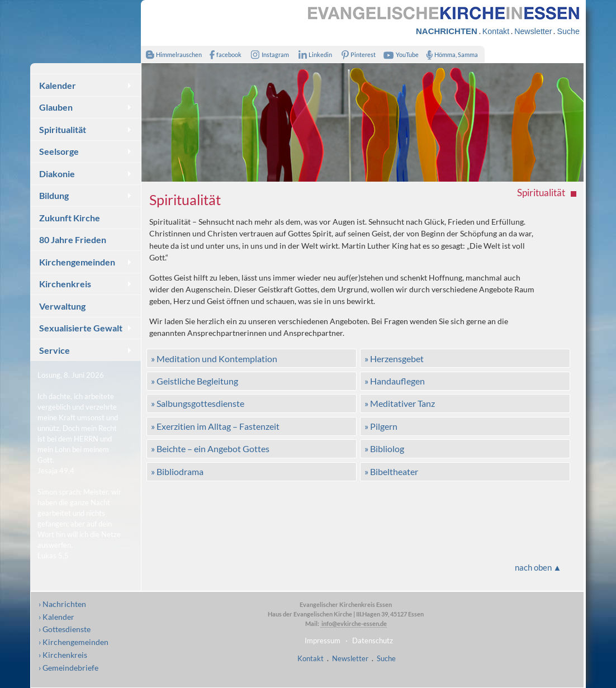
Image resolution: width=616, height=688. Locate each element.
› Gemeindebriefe (68, 668)
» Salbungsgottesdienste (198, 403)
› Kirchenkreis (63, 655)
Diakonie (57, 174)
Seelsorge (59, 151)
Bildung (54, 195)
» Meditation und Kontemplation (214, 359)
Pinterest (357, 54)
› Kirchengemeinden (74, 642)
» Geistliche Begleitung (195, 381)
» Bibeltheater (391, 471)
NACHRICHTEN (447, 31)
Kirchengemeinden (77, 262)
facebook (223, 54)
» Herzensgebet (394, 359)
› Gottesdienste (65, 629)
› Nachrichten (62, 604)
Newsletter (533, 31)
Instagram (268, 54)
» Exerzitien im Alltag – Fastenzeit (215, 426)
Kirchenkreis (65, 284)
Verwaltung (62, 306)
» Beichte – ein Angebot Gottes (210, 449)
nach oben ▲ (538, 567)
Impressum (323, 640)
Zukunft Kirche (70, 218)
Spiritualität (63, 129)
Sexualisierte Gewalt (81, 328)
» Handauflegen (395, 381)
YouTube (400, 54)
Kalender (58, 85)
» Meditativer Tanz (400, 403)
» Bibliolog (384, 449)
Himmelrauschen (171, 54)
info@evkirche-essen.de (354, 623)
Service (55, 350)
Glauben (56, 107)
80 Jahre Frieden (73, 239)
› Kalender (56, 617)
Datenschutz (373, 640)
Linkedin (313, 54)
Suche (568, 31)
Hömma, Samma (450, 54)
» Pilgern (381, 426)
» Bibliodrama (177, 471)
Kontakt (496, 31)
